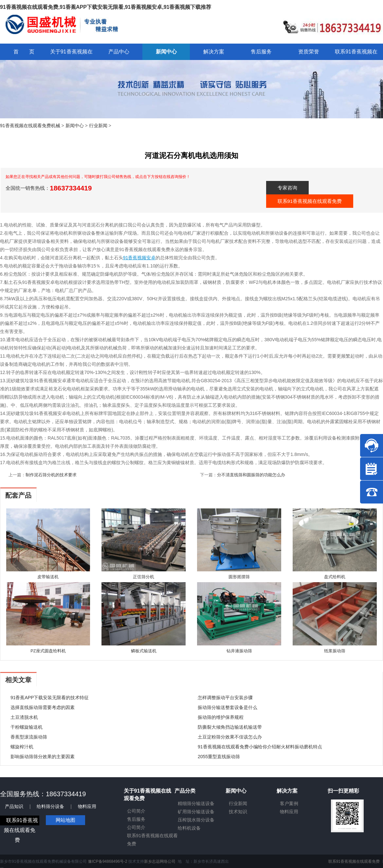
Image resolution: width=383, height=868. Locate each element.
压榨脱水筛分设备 (196, 820)
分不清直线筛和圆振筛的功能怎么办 (251, 475)
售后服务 (136, 819)
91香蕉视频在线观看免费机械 (30, 126)
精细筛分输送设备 (196, 803)
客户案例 (289, 803)
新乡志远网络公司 (160, 861)
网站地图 (65, 820)
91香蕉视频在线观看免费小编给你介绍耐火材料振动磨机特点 (260, 747)
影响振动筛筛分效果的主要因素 (43, 757)
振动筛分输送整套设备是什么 (228, 707)
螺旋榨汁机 (22, 747)
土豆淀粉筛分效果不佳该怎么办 (230, 737)
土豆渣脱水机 (24, 717)
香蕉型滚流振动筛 (29, 737)
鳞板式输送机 (144, 651)
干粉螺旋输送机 (27, 727)
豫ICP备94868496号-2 (108, 861)
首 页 (24, 52)
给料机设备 (189, 828)
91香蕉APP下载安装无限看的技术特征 (50, 698)
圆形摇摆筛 (239, 577)
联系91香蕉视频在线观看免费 (310, 201)
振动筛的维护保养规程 (221, 717)
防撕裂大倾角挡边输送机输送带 (230, 727)
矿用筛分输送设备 (196, 812)
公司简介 (136, 811)
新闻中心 (75, 126)
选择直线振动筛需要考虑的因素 (43, 707)
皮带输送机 (48, 577)
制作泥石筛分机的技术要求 (51, 475)
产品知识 (14, 806)
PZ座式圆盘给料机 (48, 651)
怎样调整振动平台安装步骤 (225, 698)
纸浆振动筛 (335, 651)
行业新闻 (98, 126)
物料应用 (87, 806)
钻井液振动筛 (239, 651)
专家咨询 (287, 188)
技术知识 (238, 812)
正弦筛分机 (144, 577)
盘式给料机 (335, 577)
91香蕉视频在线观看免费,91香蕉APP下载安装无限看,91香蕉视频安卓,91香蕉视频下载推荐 (106, 7)
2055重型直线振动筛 (219, 757)
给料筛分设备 (50, 806)
